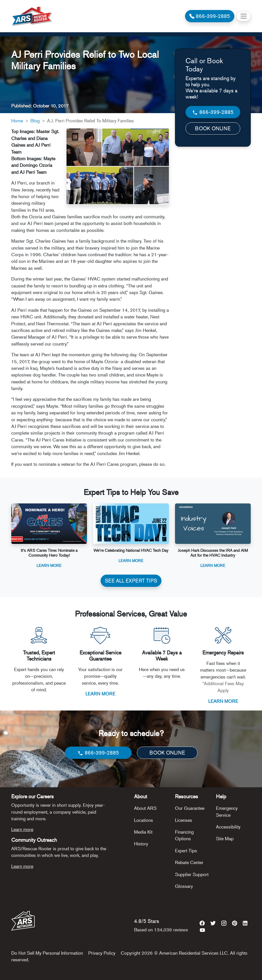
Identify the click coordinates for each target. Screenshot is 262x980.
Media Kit (143, 832)
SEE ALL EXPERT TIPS (131, 581)
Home (17, 121)
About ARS (145, 808)
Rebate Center (189, 862)
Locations (144, 820)
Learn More (49, 565)
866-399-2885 (213, 112)
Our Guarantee (190, 808)
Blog (35, 121)
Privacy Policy (102, 953)
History (141, 844)
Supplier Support (192, 874)
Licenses (184, 820)
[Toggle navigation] (244, 16)
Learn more (22, 829)
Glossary (184, 886)
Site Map (225, 838)
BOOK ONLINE (213, 128)
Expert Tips (186, 850)
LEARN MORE (100, 694)
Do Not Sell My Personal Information (47, 953)
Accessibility (228, 827)
